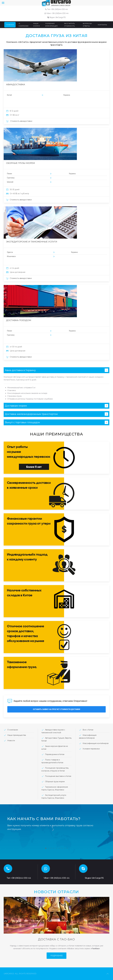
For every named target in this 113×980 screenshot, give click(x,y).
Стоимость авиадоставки (19, 121)
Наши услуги (36, 25)
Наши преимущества (17, 735)
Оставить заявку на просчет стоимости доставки (56, 709)
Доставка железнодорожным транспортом (31, 414)
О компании (23, 25)
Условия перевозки (91, 749)
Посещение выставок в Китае (58, 776)
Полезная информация (51, 25)
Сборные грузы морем (55, 782)
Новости (9, 741)
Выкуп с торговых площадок (22, 422)
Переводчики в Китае (55, 754)
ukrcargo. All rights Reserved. (20, 974)
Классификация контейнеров (96, 743)
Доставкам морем (16, 406)
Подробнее (56, 956)
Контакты (102, 25)
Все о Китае (88, 730)
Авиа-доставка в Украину (20, 370)
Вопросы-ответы (88, 25)
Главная (10, 25)
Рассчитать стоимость (69, 25)
